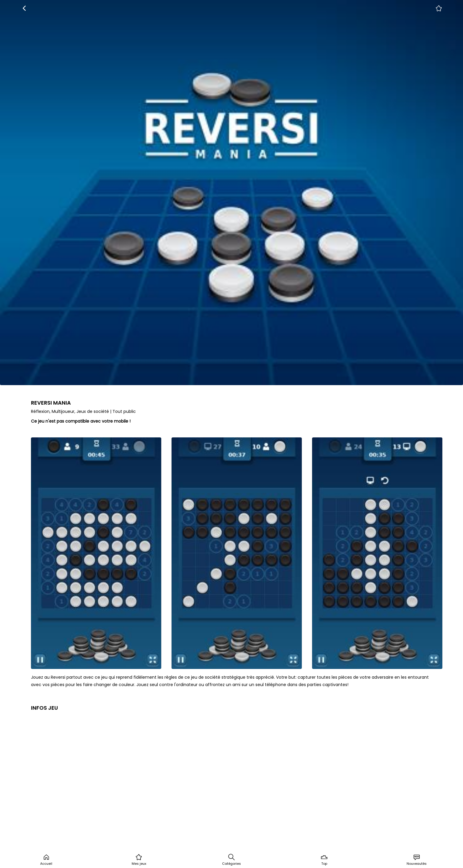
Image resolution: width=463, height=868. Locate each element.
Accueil (46, 860)
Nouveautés (417, 860)
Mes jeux (139, 860)
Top (324, 860)
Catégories (231, 860)
